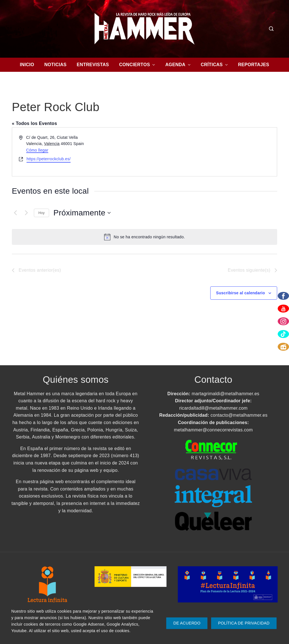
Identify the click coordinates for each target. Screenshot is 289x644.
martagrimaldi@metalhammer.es (225, 394)
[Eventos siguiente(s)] (26, 213)
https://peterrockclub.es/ (49, 159)
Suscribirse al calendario (241, 293)
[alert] (144, 237)
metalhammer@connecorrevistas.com (213, 430)
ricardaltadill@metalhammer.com (213, 408)
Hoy (41, 213)
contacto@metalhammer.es (239, 415)
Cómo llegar (37, 150)
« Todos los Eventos (34, 123)
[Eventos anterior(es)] (15, 213)
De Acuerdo (187, 623)
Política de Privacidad (244, 623)
